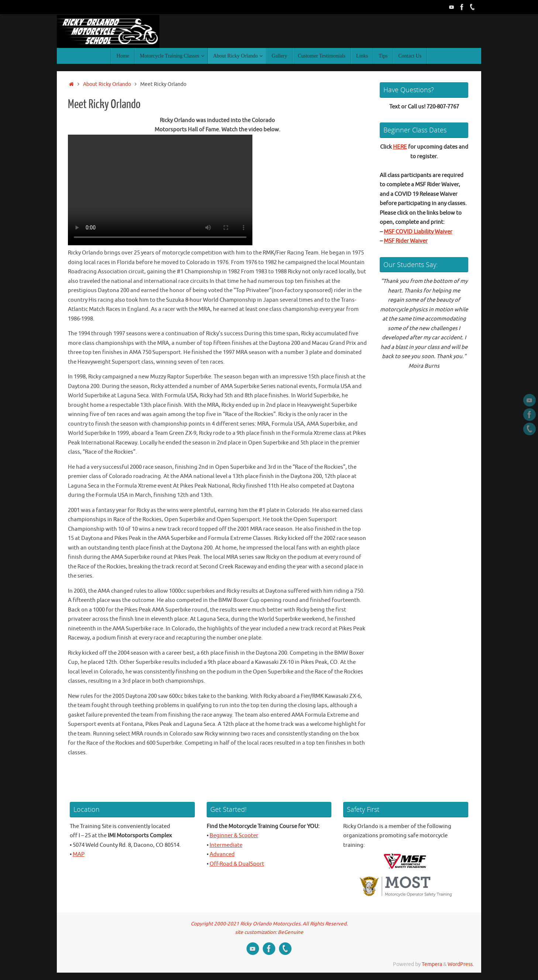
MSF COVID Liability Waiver (418, 232)
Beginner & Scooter (234, 836)
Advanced (222, 854)
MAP (79, 854)
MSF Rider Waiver (406, 241)
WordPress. (461, 964)
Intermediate (226, 845)
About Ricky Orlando (107, 84)
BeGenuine (291, 932)
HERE (400, 147)
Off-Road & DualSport (237, 864)
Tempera (432, 964)
